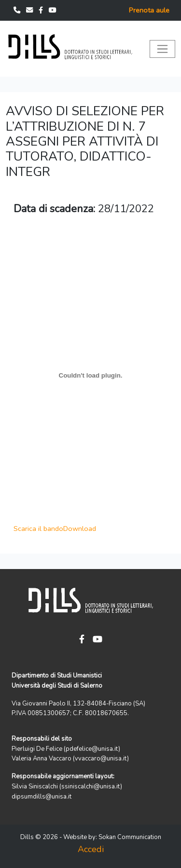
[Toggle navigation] (162, 49)
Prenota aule (149, 10)
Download (80, 529)
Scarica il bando (38, 529)
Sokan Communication (130, 837)
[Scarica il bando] (90, 375)
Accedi (91, 849)
